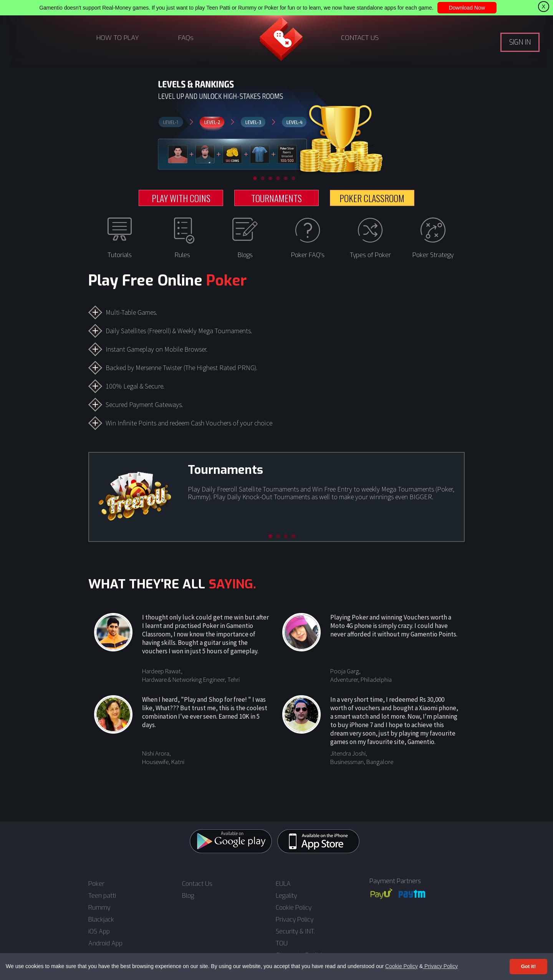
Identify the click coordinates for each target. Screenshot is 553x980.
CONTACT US (360, 38)
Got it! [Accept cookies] (528, 966)
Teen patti (102, 896)
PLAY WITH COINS (181, 198)
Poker (96, 884)
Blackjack (101, 920)
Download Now (467, 8)
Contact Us (197, 884)
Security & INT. (295, 932)
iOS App (99, 932)
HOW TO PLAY (118, 38)
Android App (105, 943)
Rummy (99, 908)
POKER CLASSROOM (372, 198)
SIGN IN (520, 42)
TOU (282, 943)
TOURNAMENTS (276, 198)
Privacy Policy (440, 966)
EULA (283, 884)
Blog (188, 896)
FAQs (186, 38)
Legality (286, 896)
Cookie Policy (402, 966)
